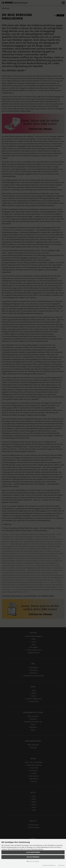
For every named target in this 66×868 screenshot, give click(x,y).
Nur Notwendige (33, 857)
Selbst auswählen (33, 861)
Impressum (61, 865)
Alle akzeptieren (33, 852)
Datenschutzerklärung (49, 865)
